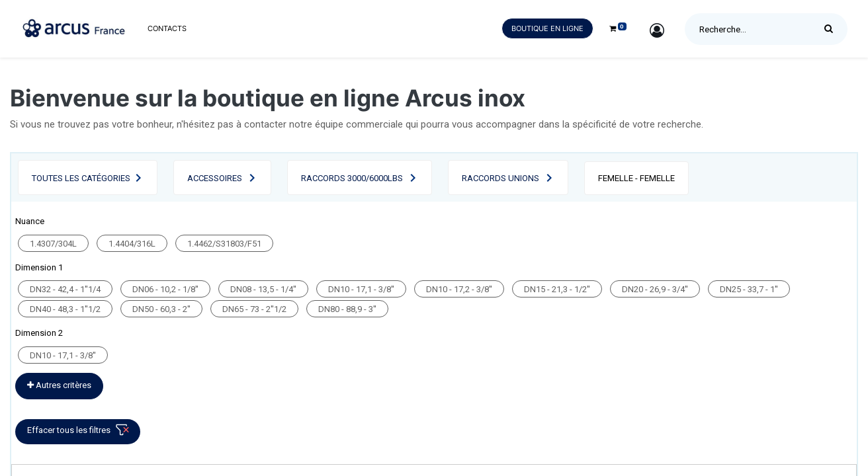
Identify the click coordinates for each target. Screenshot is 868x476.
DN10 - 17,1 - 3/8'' (361, 289)
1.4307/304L (53, 244)
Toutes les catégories (81, 178)
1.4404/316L (132, 244)
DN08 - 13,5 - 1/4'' (263, 289)
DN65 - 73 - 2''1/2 (254, 309)
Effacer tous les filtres (80, 433)
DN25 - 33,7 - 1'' (749, 289)
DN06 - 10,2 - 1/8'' (165, 289)
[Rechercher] (832, 29)
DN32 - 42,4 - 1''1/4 (65, 289)
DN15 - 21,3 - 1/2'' (557, 289)
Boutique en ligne (547, 28)
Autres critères (59, 385)
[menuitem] (167, 29)
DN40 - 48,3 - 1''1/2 (65, 309)
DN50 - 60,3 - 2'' (161, 309)
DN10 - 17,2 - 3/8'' (459, 289)
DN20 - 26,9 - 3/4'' (655, 289)
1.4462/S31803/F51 (224, 244)
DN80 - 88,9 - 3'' (347, 309)
